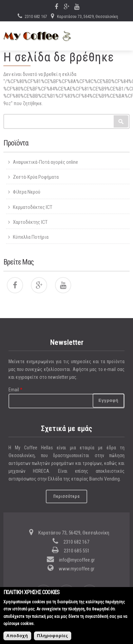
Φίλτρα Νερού (27, 192)
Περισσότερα (66, 496)
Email (15, 390)
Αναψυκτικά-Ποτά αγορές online (45, 162)
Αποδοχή (17, 638)
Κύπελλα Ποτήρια (31, 237)
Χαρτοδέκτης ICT (30, 222)
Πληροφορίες (53, 638)
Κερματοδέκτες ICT (33, 207)
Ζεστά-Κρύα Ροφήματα (36, 177)
